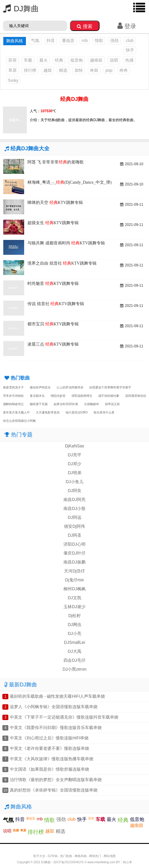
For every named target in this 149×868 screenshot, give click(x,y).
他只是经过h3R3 (77, 412)
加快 (79, 70)
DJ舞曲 (19, 9)
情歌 (99, 40)
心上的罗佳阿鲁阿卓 (70, 387)
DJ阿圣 (74, 535)
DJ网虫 (74, 625)
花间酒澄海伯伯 (136, 396)
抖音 (51, 40)
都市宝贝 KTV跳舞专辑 (53, 324)
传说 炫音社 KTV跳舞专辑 (56, 304)
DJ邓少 (74, 464)
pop (109, 70)
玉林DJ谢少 (74, 607)
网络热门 (95, 856)
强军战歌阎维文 (82, 396)
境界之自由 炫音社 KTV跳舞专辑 (62, 263)
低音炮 (77, 60)
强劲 (114, 40)
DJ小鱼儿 (74, 482)
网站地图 (110, 856)
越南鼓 (96, 60)
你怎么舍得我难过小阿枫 (19, 421)
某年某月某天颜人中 (16, 412)
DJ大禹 (74, 651)
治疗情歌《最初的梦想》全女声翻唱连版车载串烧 (56, 780)
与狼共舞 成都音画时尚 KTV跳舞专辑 (66, 243)
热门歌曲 (66, 856)
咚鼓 (94, 70)
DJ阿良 (74, 491)
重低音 (68, 40)
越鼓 (48, 70)
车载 (28, 60)
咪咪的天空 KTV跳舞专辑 (55, 203)
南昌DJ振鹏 (74, 562)
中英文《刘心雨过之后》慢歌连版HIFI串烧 (49, 738)
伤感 (129, 60)
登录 (127, 26)
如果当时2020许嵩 (66, 404)
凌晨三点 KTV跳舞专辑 (53, 344)
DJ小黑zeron (74, 669)
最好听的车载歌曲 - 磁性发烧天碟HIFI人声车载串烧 (57, 696)
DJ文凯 (74, 598)
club (130, 40)
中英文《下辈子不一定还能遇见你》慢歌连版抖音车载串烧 (64, 717)
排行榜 (30, 70)
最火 (44, 60)
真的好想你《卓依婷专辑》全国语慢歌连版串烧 (54, 790)
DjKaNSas (75, 446)
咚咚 (124, 70)
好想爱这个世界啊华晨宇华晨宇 (110, 387)
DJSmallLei (75, 642)
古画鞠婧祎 (91, 404)
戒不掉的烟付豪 (109, 396)
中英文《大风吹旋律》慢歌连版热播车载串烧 (52, 759)
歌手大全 (39, 856)
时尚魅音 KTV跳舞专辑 (53, 284)
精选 (63, 70)
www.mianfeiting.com (101, 862)
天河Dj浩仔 (74, 571)
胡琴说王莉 (112, 404)
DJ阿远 (74, 517)
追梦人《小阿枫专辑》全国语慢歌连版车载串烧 (54, 707)
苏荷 (13, 60)
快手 (130, 50)
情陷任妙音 (58, 396)
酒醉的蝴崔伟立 (13, 404)
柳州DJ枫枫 (74, 589)
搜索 (85, 26)
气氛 (35, 40)
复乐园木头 (37, 396)
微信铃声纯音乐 (40, 387)
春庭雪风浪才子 (13, 387)
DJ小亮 (74, 633)
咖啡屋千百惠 (39, 404)
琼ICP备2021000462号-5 (70, 862)
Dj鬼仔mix (75, 580)
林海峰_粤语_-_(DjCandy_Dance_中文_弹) (69, 182)
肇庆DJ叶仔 (74, 553)
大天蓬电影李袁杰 (48, 412)
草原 (13, 70)
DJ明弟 (74, 473)
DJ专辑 (53, 856)
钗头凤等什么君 (104, 412)
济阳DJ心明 (74, 544)
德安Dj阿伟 (74, 526)
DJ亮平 (74, 455)
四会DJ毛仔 (74, 660)
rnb (85, 40)
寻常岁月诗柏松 (13, 396)
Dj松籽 (74, 616)
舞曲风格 (81, 856)
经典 (59, 60)
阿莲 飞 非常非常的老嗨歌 (56, 162)
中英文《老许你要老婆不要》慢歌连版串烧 (49, 748)
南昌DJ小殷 (74, 508)
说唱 (114, 60)
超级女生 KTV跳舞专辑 (53, 223)
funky (13, 80)
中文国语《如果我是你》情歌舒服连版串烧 (49, 769)
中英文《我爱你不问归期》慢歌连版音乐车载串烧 (56, 728)
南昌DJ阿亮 (74, 499)
